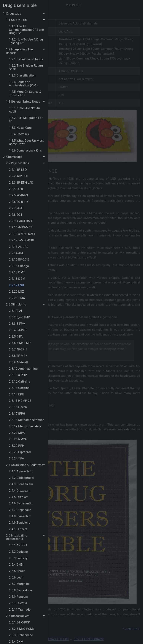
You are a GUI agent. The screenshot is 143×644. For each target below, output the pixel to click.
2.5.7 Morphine (19, 584)
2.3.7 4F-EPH (18, 350)
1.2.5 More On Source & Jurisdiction (25, 93)
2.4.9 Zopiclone (20, 523)
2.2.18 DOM (17, 279)
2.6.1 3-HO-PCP (19, 623)
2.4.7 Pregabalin (20, 510)
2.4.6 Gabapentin (21, 503)
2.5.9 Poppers (18, 597)
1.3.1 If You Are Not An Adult (24, 110)
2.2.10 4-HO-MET (21, 227)
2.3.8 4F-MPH (18, 356)
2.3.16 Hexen (18, 407)
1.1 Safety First (16, 20)
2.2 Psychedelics (17, 163)
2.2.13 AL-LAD (19, 247)
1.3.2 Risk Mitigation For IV (26, 120)
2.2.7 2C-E (16, 208)
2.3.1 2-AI (15, 311)
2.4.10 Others (18, 529)
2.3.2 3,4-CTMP (19, 317)
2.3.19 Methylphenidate (25, 426)
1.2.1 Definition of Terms (26, 59)
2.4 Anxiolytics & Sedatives (24, 465)
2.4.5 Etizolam (19, 497)
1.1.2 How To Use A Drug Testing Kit (26, 41)
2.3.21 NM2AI (18, 439)
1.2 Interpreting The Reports (19, 51)
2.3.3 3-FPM (17, 324)
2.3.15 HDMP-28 (20, 401)
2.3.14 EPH (16, 394)
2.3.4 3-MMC (18, 330)
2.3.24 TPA (16, 459)
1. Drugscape (12, 14)
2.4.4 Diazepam (20, 491)
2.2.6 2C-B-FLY (19, 202)
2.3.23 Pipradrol (20, 452)
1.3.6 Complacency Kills (25, 151)
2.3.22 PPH (17, 446)
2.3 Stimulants (16, 305)
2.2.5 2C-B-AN (18, 195)
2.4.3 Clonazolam (21, 484)
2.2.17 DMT (17, 272)
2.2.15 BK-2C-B (19, 260)
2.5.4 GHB (16, 565)
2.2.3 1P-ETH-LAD (21, 183)
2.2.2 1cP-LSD (19, 176)
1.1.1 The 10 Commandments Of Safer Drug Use (26, 30)
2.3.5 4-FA (16, 337)
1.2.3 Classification (22, 76)
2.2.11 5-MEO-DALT (22, 234)
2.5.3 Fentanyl (19, 558)
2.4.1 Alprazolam (21, 471)
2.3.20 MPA (17, 433)
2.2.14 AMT (17, 253)
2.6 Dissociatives (18, 616)
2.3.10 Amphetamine (23, 369)
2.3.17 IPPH (17, 414)
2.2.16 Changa (19, 266)
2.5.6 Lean (16, 578)
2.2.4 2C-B (16, 189)
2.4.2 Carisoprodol (22, 478)
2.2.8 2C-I (15, 215)
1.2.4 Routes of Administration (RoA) (23, 84)
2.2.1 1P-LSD (18, 170)
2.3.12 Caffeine (19, 382)
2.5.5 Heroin (17, 571)
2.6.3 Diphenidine (21, 635)
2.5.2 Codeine (18, 552)
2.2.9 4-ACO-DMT (21, 221)
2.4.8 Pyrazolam (20, 516)
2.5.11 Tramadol (20, 610)
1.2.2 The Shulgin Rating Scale (26, 67)
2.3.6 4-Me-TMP (20, 343)
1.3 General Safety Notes (23, 102)
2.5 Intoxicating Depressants (17, 537)
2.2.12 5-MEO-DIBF (22, 240)
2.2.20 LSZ (16, 292)
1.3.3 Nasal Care (20, 128)
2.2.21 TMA (17, 298)
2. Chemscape (13, 157)
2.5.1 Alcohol (18, 545)
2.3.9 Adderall (18, 362)
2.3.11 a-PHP (18, 375)
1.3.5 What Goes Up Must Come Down (26, 142)
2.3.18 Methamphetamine (27, 420)
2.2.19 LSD (16, 285)
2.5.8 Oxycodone (20, 590)
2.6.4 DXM (16, 642)
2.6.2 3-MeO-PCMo (22, 629)
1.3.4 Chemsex (19, 134)
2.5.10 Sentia (18, 603)
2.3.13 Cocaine (19, 388)
